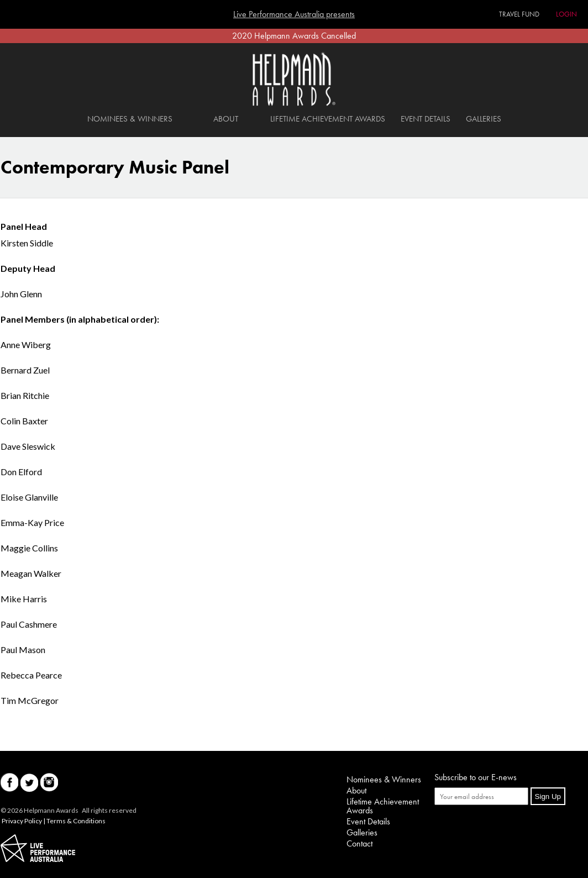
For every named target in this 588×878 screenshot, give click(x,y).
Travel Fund (519, 14)
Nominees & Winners (130, 119)
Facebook (9, 783)
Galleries (484, 119)
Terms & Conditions (76, 821)
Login (566, 14)
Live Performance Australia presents (294, 14)
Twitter (29, 783)
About (226, 119)
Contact (359, 843)
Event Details (426, 119)
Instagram (49, 783)
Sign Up (548, 796)
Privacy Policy (22, 821)
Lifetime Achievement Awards (328, 119)
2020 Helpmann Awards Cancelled (294, 36)
